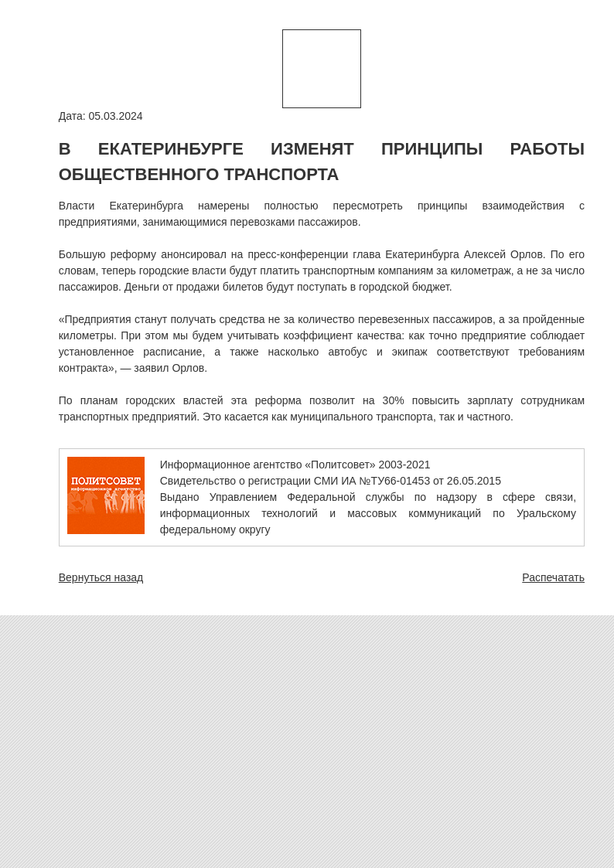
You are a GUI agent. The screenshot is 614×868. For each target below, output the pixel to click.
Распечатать (553, 577)
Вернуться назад (101, 577)
